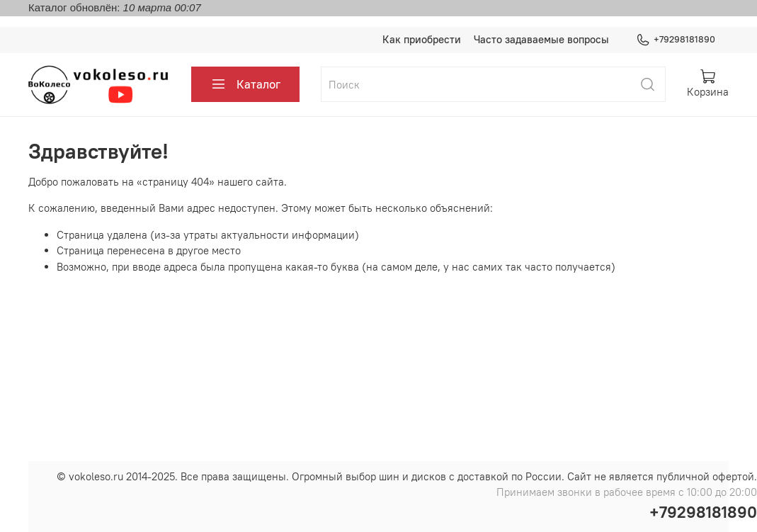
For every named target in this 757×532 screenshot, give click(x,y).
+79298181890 (676, 40)
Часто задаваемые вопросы (541, 39)
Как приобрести (422, 39)
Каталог (246, 85)
